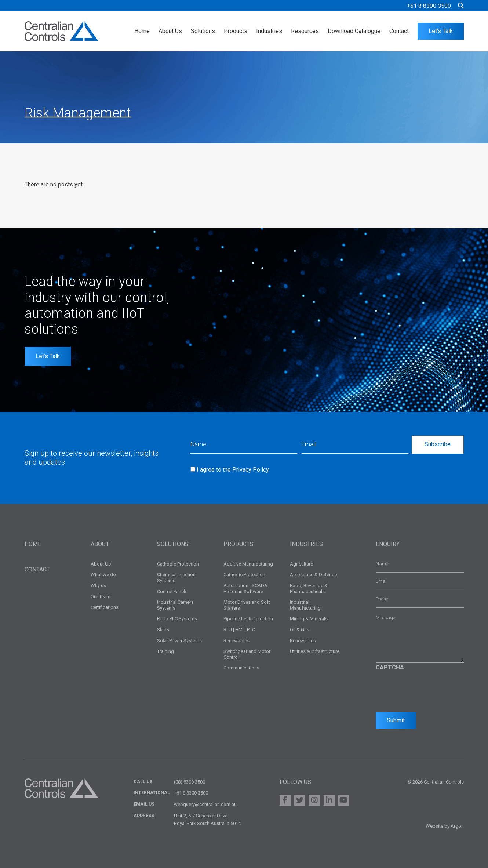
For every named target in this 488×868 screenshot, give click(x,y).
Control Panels (172, 591)
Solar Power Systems (179, 641)
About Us (170, 31)
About (100, 544)
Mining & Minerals (309, 619)
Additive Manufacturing (248, 564)
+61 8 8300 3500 (429, 6)
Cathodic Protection (178, 564)
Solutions (203, 31)
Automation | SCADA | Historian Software (247, 589)
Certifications (105, 607)
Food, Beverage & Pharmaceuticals (309, 589)
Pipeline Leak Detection (248, 619)
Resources (305, 31)
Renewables (236, 641)
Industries (269, 31)
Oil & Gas (300, 630)
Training (165, 651)
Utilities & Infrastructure (315, 651)
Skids (163, 630)
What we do (103, 575)
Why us (98, 586)
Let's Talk (48, 356)
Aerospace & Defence (313, 575)
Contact (399, 31)
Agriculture (301, 564)
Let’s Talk (441, 31)
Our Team (101, 597)
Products (236, 31)
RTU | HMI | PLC (239, 630)
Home (142, 31)
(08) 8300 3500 (190, 782)
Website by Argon (445, 826)
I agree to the (233, 470)
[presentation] (431, 690)
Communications (241, 668)
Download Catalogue (354, 31)
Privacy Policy (251, 470)
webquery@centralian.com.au (205, 804)
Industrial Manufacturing (305, 605)
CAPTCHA (390, 667)
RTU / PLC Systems (177, 619)
